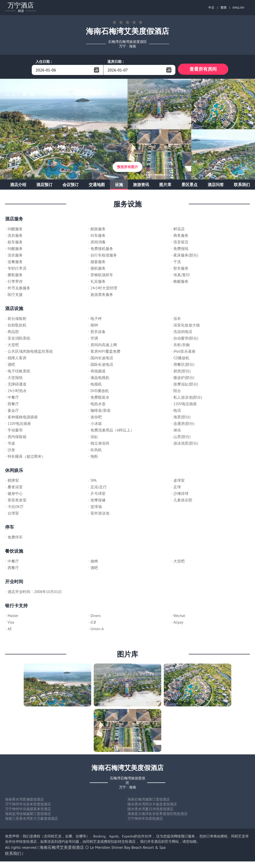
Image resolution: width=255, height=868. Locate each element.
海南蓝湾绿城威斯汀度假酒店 (28, 815)
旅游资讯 (141, 186)
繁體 (224, 7)
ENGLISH (238, 7)
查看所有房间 (203, 70)
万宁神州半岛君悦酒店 (145, 820)
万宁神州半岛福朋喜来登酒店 (28, 810)
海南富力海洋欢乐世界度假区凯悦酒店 (157, 815)
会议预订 (71, 186)
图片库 (165, 186)
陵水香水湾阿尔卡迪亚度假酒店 (152, 805)
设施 (119, 186)
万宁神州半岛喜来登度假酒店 (28, 805)
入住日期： (44, 62)
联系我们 (242, 186)
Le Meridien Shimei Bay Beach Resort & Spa (128, 849)
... (97, 70)
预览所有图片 (127, 168)
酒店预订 (44, 186)
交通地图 (97, 186)
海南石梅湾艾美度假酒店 (62, 849)
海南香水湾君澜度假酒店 (24, 801)
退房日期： (116, 62)
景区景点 (189, 186)
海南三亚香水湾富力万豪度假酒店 (31, 820)
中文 (211, 7)
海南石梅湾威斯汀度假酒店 (149, 801)
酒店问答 (216, 186)
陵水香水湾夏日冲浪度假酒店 (150, 810)
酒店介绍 (18, 186)
